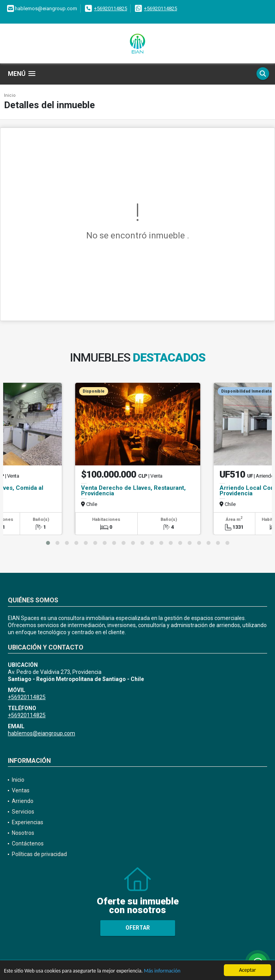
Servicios (23, 812)
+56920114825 (111, 8)
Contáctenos (28, 843)
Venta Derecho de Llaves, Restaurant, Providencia (133, 491)
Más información (162, 971)
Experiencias (28, 822)
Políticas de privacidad (39, 854)
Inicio (10, 95)
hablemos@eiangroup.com (42, 733)
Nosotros (23, 833)
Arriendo (23, 801)
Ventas (21, 790)
